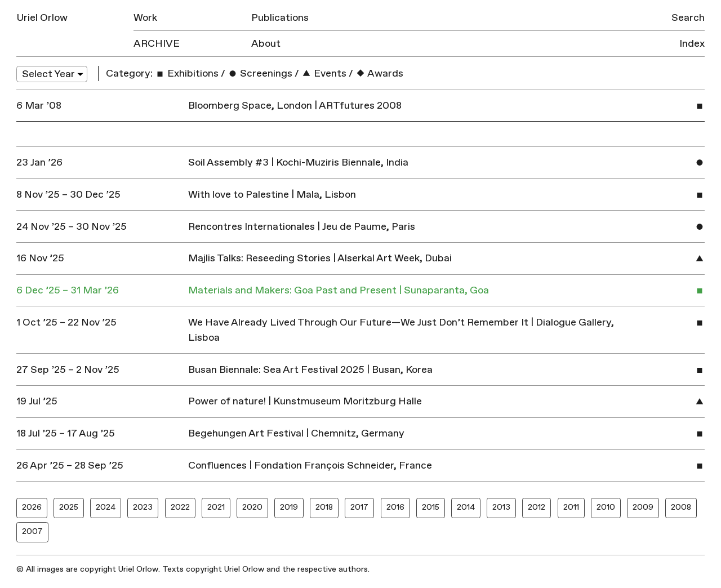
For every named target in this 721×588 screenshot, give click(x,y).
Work (145, 18)
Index (692, 44)
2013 (501, 507)
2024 (106, 507)
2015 (431, 507)
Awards (379, 73)
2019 (289, 507)
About (266, 44)
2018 (324, 507)
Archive (157, 44)
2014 (466, 507)
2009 (643, 507)
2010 (606, 507)
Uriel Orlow (42, 18)
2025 (69, 507)
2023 (143, 507)
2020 (252, 507)
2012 (537, 507)
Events (324, 73)
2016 (395, 507)
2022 (180, 507)
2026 (32, 507)
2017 (359, 507)
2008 (681, 507)
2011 (571, 507)
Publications (280, 18)
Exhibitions (187, 73)
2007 (32, 531)
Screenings (260, 73)
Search (688, 18)
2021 (216, 507)
